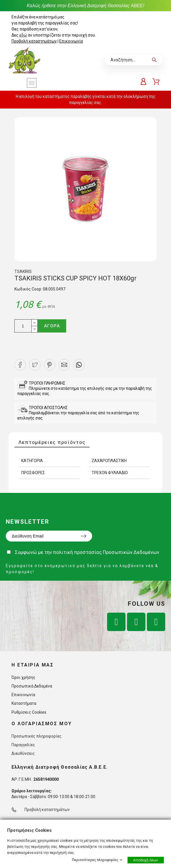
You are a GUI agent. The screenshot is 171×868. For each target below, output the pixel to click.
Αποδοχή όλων (146, 860)
